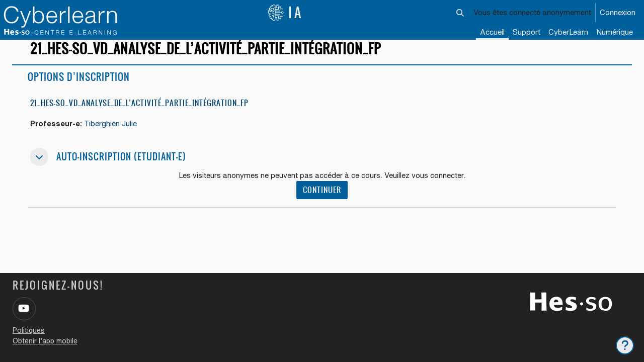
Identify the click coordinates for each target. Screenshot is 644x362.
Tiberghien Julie (112, 132)
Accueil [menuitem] (492, 32)
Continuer (322, 199)
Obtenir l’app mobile (45, 341)
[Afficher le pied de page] (625, 345)
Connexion (618, 12)
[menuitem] (568, 33)
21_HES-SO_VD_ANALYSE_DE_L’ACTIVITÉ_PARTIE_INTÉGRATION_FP (139, 112)
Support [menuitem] (527, 32)
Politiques (29, 330)
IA (285, 13)
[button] (461, 13)
